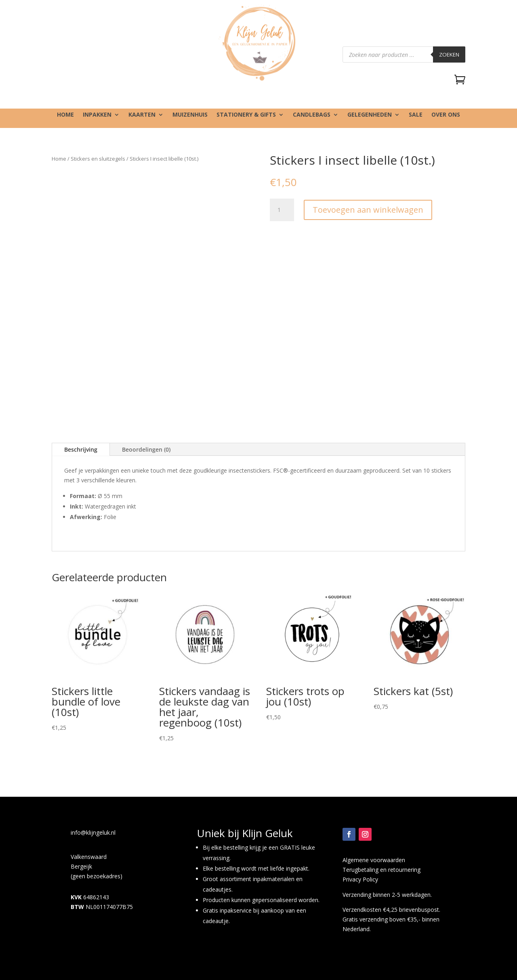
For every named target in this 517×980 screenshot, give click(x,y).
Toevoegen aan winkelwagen (368, 210)
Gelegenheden (370, 115)
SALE (416, 115)
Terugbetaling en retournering (381, 870)
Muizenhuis (190, 115)
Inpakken (97, 115)
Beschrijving (81, 449)
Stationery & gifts (246, 115)
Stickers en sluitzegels (98, 159)
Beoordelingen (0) (146, 449)
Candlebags (312, 115)
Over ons (446, 115)
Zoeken (449, 54)
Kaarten (142, 115)
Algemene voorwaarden (374, 860)
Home (65, 115)
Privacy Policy (360, 879)
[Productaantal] (282, 210)
